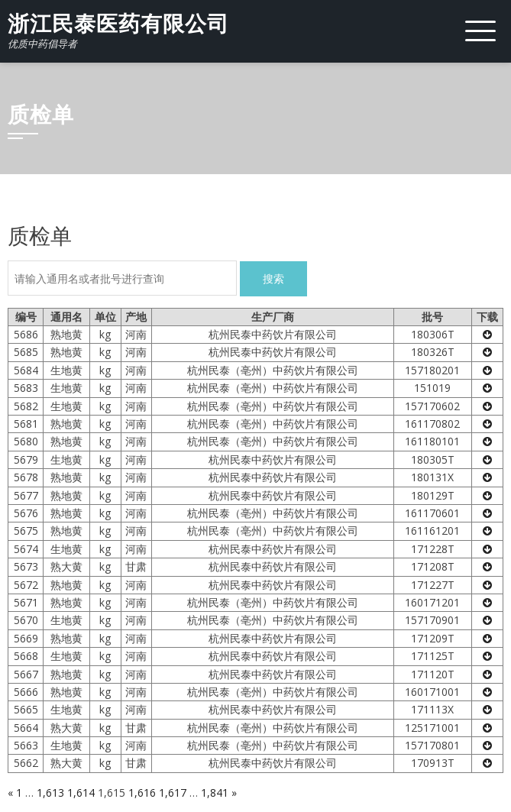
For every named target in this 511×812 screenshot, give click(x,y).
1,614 (81, 793)
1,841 (215, 793)
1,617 (173, 793)
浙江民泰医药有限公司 (118, 24)
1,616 (142, 793)
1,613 (50, 793)
